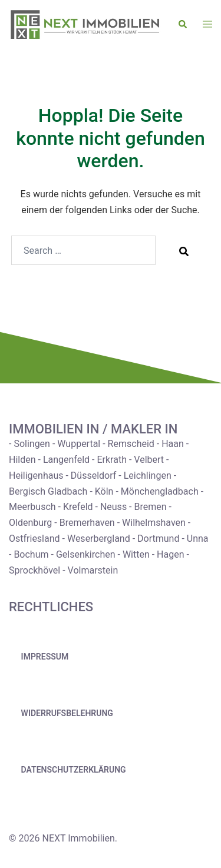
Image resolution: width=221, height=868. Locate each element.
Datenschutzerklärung (74, 770)
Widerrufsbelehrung (67, 713)
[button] (183, 25)
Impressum (45, 657)
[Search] (184, 251)
